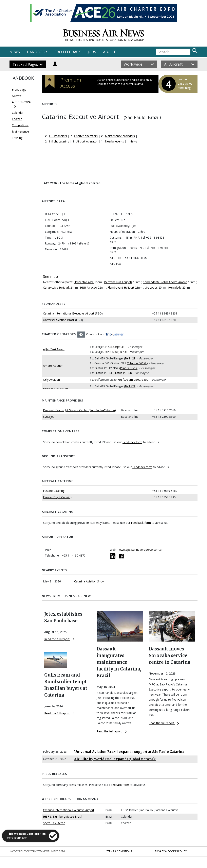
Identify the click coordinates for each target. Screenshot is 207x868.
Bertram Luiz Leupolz (118, 282)
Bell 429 (130, 358)
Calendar (18, 113)
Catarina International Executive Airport (69, 313)
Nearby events (114, 141)
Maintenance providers (120, 136)
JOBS (92, 52)
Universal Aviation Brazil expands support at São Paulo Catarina (129, 752)
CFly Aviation (51, 380)
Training (17, 138)
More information (17, 838)
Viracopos (151, 287)
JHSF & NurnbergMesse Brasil (63, 816)
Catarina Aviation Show (89, 581)
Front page (19, 90)
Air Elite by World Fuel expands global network (115, 759)
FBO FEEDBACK (68, 52)
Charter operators (86, 136)
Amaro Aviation (53, 366)
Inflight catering (59, 141)
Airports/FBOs (22, 102)
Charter (17, 119)
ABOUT (109, 52)
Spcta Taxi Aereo (54, 823)
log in (139, 80)
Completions (20, 125)
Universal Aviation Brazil (59, 320)
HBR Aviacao (89, 287)
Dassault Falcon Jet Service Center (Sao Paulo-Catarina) (79, 410)
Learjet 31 (118, 347)
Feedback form (132, 442)
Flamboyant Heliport (121, 287)
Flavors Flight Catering (58, 497)
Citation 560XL (137, 363)
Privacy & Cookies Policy (171, 851)
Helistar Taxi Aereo (55, 389)
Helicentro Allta (84, 282)
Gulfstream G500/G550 (133, 380)
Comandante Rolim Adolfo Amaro (165, 282)
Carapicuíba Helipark (56, 287)
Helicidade (175, 287)
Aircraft (17, 96)
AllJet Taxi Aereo (54, 349)
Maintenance (20, 131)
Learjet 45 (119, 352)
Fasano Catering (54, 491)
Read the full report (59, 639)
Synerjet (48, 417)
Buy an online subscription (113, 80)
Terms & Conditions (119, 851)
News (133, 141)
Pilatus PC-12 (129, 368)
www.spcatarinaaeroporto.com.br (141, 550)
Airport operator (87, 141)
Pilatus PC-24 (122, 373)
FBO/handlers (58, 136)
